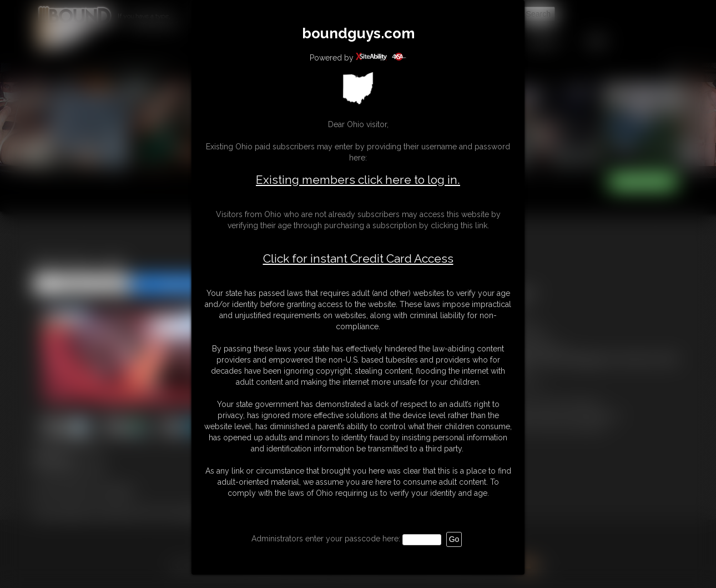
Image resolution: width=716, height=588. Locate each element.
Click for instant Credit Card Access (358, 259)
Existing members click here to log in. (358, 180)
